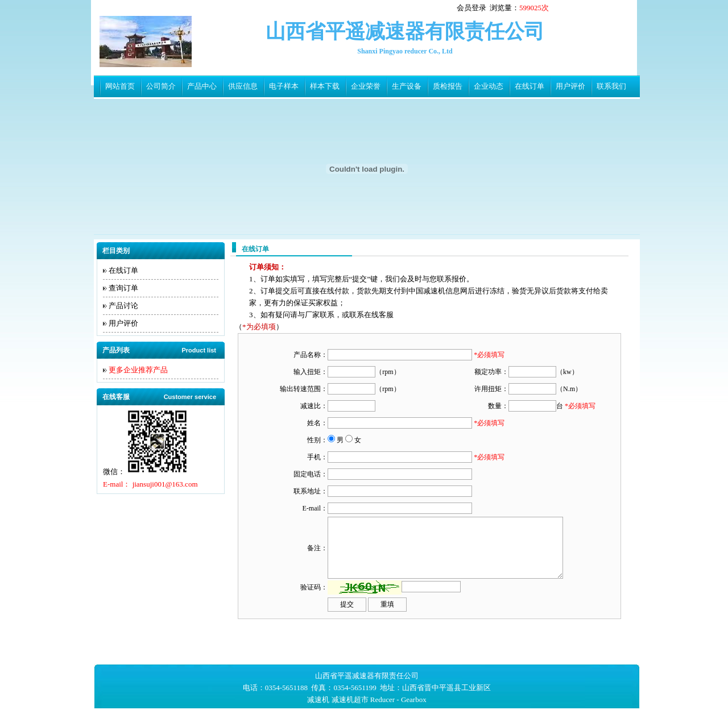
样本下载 (325, 86)
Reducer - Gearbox (398, 700)
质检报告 (448, 86)
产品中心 (202, 86)
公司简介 (161, 86)
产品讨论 (123, 306)
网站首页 (120, 86)
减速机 (318, 700)
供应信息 (243, 86)
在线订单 (530, 86)
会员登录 (471, 8)
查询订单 (123, 288)
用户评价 (570, 86)
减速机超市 (350, 700)
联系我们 (611, 86)
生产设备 (407, 86)
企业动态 (489, 86)
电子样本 (284, 86)
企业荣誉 (366, 86)
